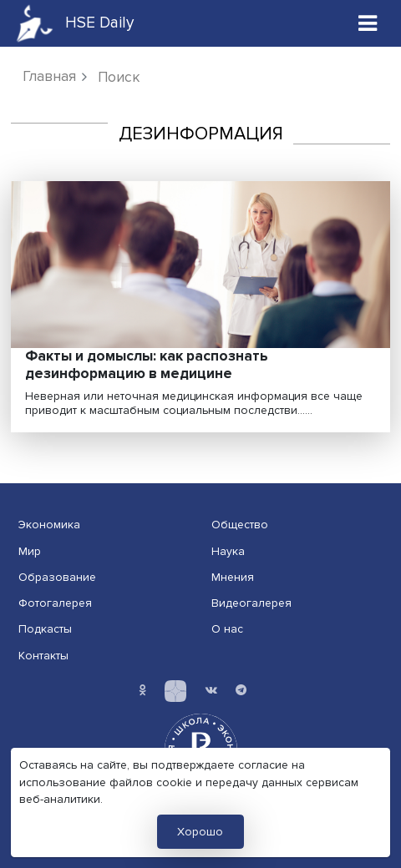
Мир (30, 551)
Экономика (49, 525)
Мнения (233, 577)
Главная (49, 76)
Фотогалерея (55, 603)
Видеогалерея (251, 603)
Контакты (43, 656)
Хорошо (200, 832)
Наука (228, 551)
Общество (240, 525)
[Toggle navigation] (368, 23)
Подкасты (45, 629)
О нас (227, 629)
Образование (57, 577)
